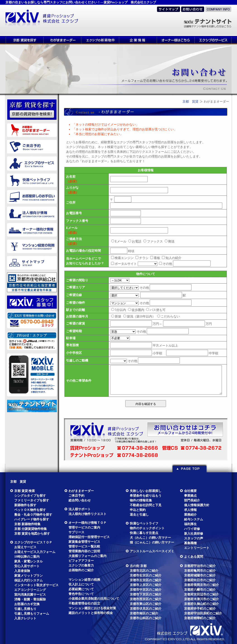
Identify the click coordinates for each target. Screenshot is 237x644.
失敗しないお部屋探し (146, 491)
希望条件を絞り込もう (146, 496)
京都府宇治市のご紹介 (200, 566)
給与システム (194, 519)
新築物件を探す (25, 505)
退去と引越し (139, 515)
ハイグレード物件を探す (32, 519)
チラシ (142, 258)
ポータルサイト (124, 264)
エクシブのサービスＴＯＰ (33, 542)
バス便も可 (156, 310)
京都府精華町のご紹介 (200, 618)
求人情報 (190, 510)
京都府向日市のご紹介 (200, 580)
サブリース (76, 532)
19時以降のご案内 (27, 557)
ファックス (153, 241)
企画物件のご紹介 (81, 570)
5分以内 (119, 310)
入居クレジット (25, 618)
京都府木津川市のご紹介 (201, 599)
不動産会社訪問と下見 (146, 505)
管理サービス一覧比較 (84, 546)
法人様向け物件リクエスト (88, 514)
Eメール (119, 241)
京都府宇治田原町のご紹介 (203, 613)
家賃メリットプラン (28, 576)
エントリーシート (197, 548)
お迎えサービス (25, 547)
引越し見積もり (25, 609)
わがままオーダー (81, 491)
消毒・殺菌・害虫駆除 (30, 599)
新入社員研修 (194, 534)
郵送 (170, 241)
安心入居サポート (27, 566)
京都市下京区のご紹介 (146, 594)
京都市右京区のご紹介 (146, 575)
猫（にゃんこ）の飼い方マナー (152, 542)
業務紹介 (190, 515)
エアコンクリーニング (30, 590)
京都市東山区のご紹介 (146, 604)
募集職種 (190, 543)
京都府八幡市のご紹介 (200, 590)
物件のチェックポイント (147, 528)
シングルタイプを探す (30, 496)
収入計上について (81, 584)
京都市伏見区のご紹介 (146, 609)
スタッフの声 (194, 538)
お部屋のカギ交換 (27, 604)
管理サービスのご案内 (84, 528)
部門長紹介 (192, 500)
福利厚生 (190, 524)
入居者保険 (22, 571)
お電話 (135, 241)
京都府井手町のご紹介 (200, 609)
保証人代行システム (28, 580)
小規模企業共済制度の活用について (94, 599)
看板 (155, 258)
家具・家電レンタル (28, 561)
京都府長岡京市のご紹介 (201, 585)
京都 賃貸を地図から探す (32, 534)
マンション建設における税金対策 (92, 608)
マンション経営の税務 (84, 580)
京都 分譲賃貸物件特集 (31, 529)
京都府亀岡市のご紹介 (200, 571)
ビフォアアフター (81, 561)
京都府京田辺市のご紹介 (201, 594)
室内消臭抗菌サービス (30, 595)
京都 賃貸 (190, 102)
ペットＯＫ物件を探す (30, 510)
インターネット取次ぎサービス (36, 585)
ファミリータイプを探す (32, 500)
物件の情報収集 (141, 500)
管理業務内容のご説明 (84, 551)
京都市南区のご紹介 (144, 613)
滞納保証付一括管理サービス (89, 537)
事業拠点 (190, 496)
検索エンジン (122, 258)
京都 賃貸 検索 (25, 491)
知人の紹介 (172, 258)
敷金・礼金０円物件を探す (33, 515)
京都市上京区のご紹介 (146, 585)
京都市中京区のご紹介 (146, 590)
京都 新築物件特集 (27, 524)
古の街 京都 (138, 566)
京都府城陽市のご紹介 (200, 575)
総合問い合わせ (80, 500)
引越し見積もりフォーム (32, 614)
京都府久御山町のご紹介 (201, 604)
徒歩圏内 (136, 310)
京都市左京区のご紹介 (146, 580)
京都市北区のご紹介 (144, 571)
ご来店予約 (76, 496)
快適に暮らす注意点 (144, 533)
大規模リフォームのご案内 (88, 556)
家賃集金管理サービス (84, 542)
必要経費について (81, 589)
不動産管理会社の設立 (84, 603)
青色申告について (81, 594)
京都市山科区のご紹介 (146, 618)
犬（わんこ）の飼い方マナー (150, 538)
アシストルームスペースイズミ (152, 551)
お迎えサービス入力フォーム (35, 552)
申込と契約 (138, 510)
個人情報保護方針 (197, 505)
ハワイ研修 (192, 529)
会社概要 (190, 491)
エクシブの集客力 (81, 565)
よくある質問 (194, 557)
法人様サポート (80, 509)
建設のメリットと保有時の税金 (91, 613)
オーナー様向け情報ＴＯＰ (88, 523)
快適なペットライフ (144, 523)
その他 (166, 264)
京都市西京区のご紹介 (146, 599)
